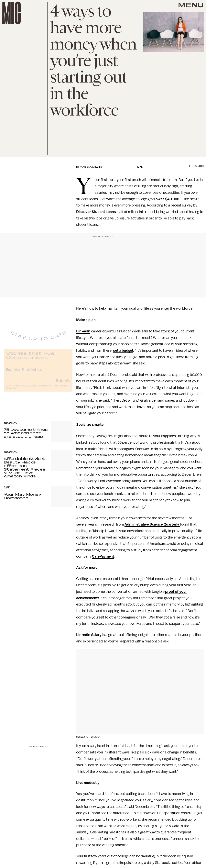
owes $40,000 (168, 199)
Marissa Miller (91, 167)
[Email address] (38, 372)
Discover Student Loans (96, 212)
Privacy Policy (12, 391)
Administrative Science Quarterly (152, 524)
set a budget (123, 351)
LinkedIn (83, 331)
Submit (63, 383)
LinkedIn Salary (89, 635)
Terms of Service (59, 389)
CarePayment (103, 556)
